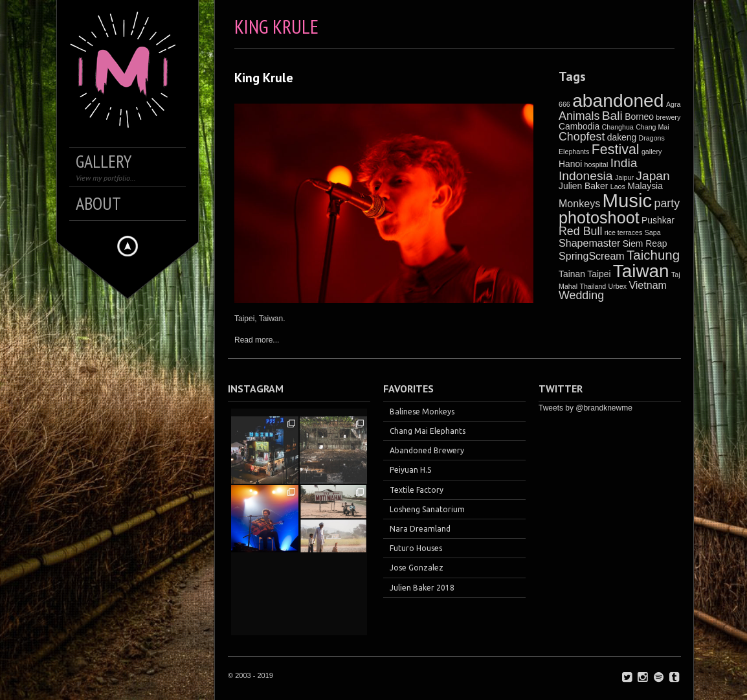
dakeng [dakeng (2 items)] (622, 137)
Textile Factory (417, 490)
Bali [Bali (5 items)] (612, 116)
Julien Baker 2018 (422, 588)
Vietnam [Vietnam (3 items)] (648, 285)
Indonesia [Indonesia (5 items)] (586, 176)
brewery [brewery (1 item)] (668, 117)
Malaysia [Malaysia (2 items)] (645, 186)
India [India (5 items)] (624, 163)
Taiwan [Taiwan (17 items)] (641, 271)
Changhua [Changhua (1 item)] (618, 127)
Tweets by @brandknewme (585, 408)
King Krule (264, 78)
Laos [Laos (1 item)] (618, 186)
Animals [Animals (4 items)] (579, 116)
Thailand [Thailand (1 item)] (593, 286)
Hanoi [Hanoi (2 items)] (570, 164)
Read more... (257, 340)
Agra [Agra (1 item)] (674, 104)
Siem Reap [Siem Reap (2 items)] (645, 243)
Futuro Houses (416, 548)
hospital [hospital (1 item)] (596, 164)
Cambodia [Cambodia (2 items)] (579, 126)
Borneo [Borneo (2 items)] (639, 117)
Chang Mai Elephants (428, 431)
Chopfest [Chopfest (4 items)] (582, 137)
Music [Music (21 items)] (628, 200)
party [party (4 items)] (667, 203)
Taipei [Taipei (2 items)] (599, 274)
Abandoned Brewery (427, 450)
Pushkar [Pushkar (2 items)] (658, 220)
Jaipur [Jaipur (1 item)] (624, 177)
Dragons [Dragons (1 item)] (652, 138)
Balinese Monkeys (422, 412)
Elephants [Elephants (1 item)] (574, 152)
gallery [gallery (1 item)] (652, 152)
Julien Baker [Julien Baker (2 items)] (583, 186)
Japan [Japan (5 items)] (653, 176)
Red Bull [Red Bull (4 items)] (580, 231)
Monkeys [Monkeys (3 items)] (579, 203)
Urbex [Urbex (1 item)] (618, 286)
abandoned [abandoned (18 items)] (618, 100)
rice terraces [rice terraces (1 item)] (624, 232)
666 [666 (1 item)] (564, 104)
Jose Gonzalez (417, 568)
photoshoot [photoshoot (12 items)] (599, 218)
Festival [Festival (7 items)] (616, 150)
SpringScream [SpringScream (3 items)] (592, 256)
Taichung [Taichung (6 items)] (653, 255)
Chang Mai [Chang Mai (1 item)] (652, 127)
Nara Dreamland (420, 529)
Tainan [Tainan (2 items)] (572, 274)
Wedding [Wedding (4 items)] (581, 295)
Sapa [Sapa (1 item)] (653, 232)
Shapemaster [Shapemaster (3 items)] (589, 243)
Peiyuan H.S (410, 470)
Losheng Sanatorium (427, 509)
